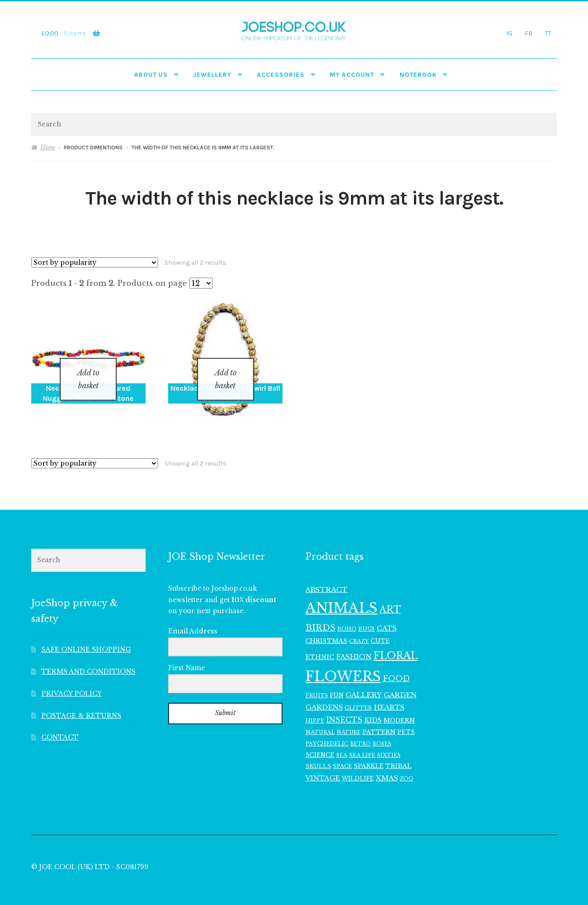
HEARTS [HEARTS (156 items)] (389, 695)
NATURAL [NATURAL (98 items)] (320, 721)
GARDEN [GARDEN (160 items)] (400, 683)
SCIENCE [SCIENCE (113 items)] (320, 743)
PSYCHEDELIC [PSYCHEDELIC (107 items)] (327, 732)
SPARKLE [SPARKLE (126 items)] (369, 754)
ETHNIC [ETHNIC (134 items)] (320, 645)
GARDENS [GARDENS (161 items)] (324, 695)
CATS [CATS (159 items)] (387, 616)
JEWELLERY (212, 74)
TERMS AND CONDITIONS (88, 660)
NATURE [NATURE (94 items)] (349, 721)
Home (48, 147)
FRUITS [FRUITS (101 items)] (317, 683)
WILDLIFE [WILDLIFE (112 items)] (358, 766)
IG (509, 33)
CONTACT (60, 726)
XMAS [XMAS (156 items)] (387, 766)
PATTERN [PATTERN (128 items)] (379, 720)
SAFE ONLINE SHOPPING (86, 638)
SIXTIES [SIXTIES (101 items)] (389, 743)
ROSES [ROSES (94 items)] (382, 732)
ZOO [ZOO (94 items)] (407, 767)
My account (352, 74)
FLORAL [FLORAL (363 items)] (396, 644)
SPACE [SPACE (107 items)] (342, 755)
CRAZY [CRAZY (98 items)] (359, 629)
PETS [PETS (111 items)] (406, 720)
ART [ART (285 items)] (390, 598)
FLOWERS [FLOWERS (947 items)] (343, 665)
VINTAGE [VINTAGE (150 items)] (323, 766)
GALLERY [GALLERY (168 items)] (364, 683)
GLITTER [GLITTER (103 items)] (358, 696)
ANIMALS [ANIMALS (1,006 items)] (342, 596)
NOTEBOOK (418, 74)
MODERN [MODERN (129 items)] (399, 709)
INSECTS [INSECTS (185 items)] (344, 708)
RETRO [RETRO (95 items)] (360, 732)
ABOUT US (151, 74)
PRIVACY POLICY (72, 682)
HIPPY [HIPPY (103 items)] (315, 709)
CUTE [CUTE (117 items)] (380, 629)
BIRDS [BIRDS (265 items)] (320, 616)
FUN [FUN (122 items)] (337, 683)
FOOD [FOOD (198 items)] (396, 666)
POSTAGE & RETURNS (81, 704)
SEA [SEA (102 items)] (342, 743)
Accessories (281, 74)
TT (548, 33)
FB (529, 33)
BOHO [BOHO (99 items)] (347, 617)
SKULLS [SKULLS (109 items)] (318, 755)
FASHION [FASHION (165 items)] (354, 645)
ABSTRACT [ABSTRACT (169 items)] (327, 578)
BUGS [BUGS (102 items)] (367, 617)
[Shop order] (95, 262)
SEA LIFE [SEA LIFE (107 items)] (362, 743)
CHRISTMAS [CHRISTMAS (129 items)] (326, 629)
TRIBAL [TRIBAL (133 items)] (399, 754)
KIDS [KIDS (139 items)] (373, 709)
